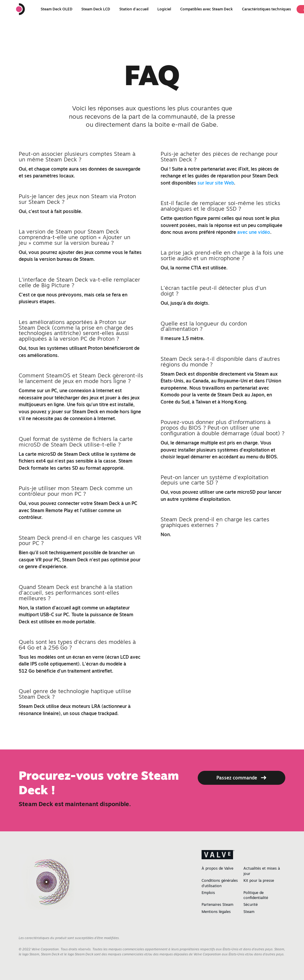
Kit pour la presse (259, 880)
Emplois (208, 893)
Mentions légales (216, 912)
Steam (249, 912)
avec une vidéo (254, 232)
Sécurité (251, 904)
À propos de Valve (217, 868)
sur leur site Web (216, 183)
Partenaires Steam (217, 904)
